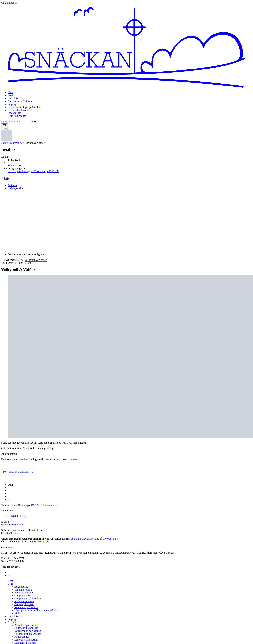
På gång (12, 104)
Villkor (18, 613)
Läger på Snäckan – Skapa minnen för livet (37, 610)
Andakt (12, 171)
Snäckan (12, 185)
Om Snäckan (15, 113)
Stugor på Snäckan (24, 593)
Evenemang (15, 143)
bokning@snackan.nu (13, 525)
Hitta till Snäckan (17, 116)
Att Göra (12, 622)
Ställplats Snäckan (24, 601)
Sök (34, 122)
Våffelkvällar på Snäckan (28, 631)
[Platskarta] (126, 221)
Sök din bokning (23, 590)
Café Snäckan (15, 98)
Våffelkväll (53, 171)
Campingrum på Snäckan (28, 598)
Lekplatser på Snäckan (26, 640)
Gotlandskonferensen (19, 110)
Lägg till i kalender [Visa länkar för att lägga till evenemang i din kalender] (19, 472)
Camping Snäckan (24, 604)
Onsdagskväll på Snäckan (28, 634)
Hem (10, 92)
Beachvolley (23, 171)
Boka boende (21, 587)
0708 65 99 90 (41, 542)
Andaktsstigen (22, 637)
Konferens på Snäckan (26, 607)
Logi (10, 95)
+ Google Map (16, 188)
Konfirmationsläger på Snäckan (24, 107)
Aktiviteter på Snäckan (20, 101)
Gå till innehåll (9, 3)
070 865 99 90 (9, 533)
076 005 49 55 (18, 516)
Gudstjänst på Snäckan (26, 628)
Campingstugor (22, 596)
